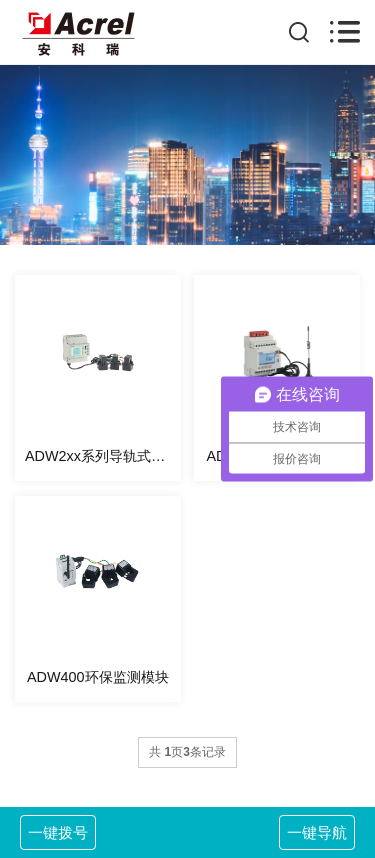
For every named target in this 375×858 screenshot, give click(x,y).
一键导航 (317, 832)
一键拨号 (58, 832)
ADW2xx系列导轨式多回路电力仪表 (103, 456)
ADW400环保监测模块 (98, 677)
